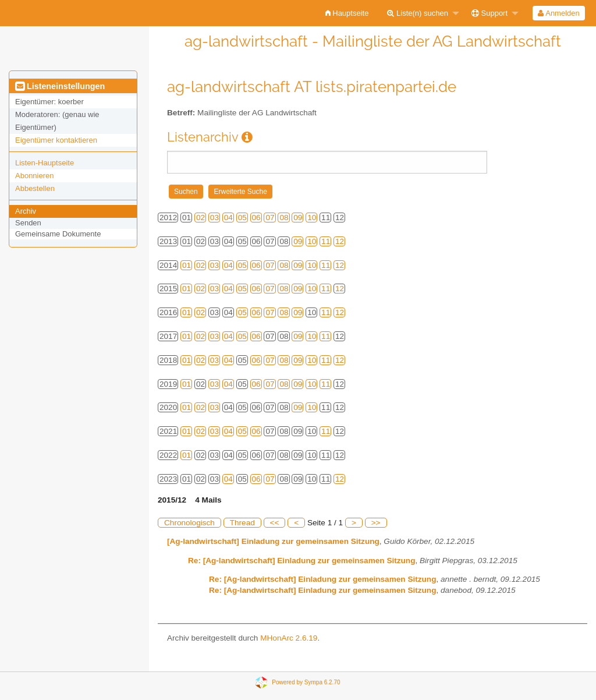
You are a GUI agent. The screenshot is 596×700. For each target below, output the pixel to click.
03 (214, 218)
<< (275, 523)
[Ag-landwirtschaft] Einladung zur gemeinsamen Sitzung (273, 541)
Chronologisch (189, 523)
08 (284, 218)
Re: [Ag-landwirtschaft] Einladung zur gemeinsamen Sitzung (301, 561)
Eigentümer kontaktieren (56, 140)
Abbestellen (35, 188)
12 (340, 241)
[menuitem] (347, 13)
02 (201, 218)
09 (298, 218)
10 (312, 218)
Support (489, 13)
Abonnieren (35, 176)
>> (376, 523)
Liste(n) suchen (418, 13)
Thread (242, 523)
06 (256, 218)
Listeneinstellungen (60, 86)
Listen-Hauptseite (45, 163)
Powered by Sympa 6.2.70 (306, 682)
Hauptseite (347, 13)
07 (270, 218)
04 (228, 218)
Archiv (26, 211)
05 (242, 218)
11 (326, 241)
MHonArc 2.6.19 (289, 638)
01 (187, 265)
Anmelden (558, 13)
